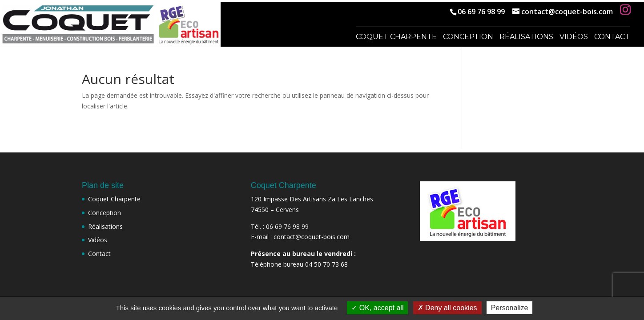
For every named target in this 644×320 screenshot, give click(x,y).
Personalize (510, 308)
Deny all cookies (447, 308)
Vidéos (574, 37)
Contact (612, 37)
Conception (468, 37)
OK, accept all (377, 308)
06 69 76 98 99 (481, 12)
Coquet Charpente (396, 37)
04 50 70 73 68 (326, 264)
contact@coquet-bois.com (312, 237)
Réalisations (526, 37)
